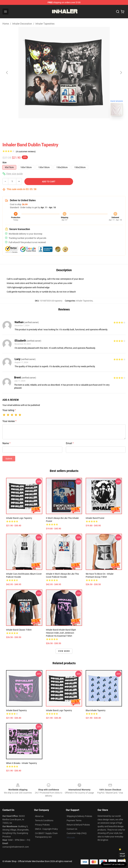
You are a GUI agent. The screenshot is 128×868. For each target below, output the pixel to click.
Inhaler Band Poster (95, 518)
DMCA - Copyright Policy (46, 829)
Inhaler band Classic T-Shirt (19, 630)
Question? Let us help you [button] (114, 864)
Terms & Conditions (44, 820)
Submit (9, 459)
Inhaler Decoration (22, 24)
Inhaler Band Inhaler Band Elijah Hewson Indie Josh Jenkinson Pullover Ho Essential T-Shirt (61, 633)
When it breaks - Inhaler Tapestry (22, 763)
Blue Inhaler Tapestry (96, 710)
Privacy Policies (42, 825)
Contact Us (72, 829)
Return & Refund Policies (78, 825)
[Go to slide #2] (72, 125)
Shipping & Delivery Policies (79, 816)
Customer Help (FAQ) (77, 833)
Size (4, 162)
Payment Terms (74, 820)
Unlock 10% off (122, 855)
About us (39, 816)
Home (6, 24)
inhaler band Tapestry (16, 710)
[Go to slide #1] (56, 125)
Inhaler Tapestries (45, 24)
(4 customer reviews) (26, 151)
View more (64, 651)
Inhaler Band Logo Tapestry (19, 518)
